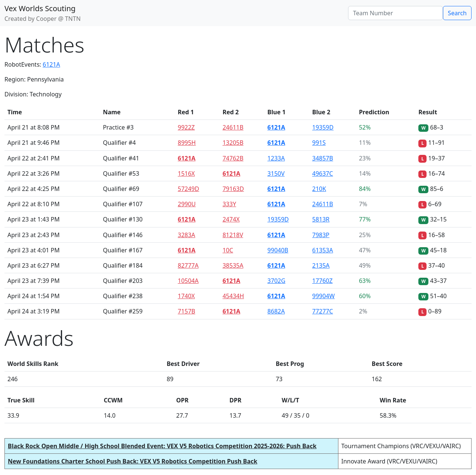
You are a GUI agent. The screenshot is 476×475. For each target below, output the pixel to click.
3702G (276, 281)
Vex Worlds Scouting (40, 8)
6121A (52, 64)
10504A (188, 281)
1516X (186, 173)
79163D (233, 189)
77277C (323, 311)
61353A (323, 250)
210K (319, 189)
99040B (278, 250)
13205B (233, 143)
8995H (187, 143)
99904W (324, 296)
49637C (323, 173)
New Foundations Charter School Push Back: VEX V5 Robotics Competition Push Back (133, 461)
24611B (233, 127)
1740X (186, 296)
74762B (233, 158)
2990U (187, 204)
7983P (321, 235)
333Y (229, 204)
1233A (276, 158)
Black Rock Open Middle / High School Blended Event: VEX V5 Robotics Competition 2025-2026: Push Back (162, 446)
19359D (323, 127)
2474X (231, 219)
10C (228, 250)
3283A (186, 235)
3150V (276, 173)
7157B (186, 311)
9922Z (186, 127)
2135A (321, 265)
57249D (188, 189)
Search (457, 13)
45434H (233, 296)
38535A (233, 265)
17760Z (323, 281)
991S (319, 143)
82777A (188, 265)
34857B (323, 158)
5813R (321, 219)
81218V (233, 235)
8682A (276, 311)
